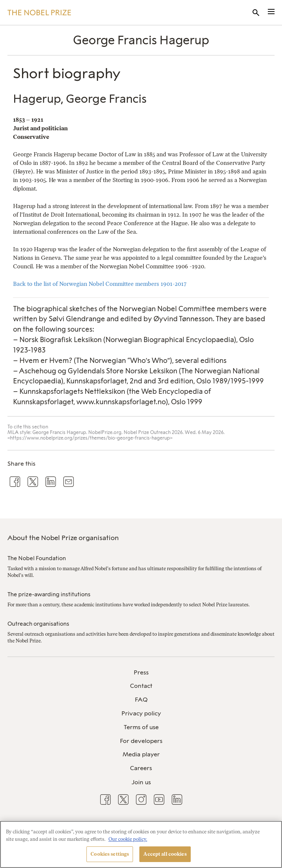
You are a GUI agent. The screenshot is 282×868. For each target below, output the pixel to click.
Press (141, 672)
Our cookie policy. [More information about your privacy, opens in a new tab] (128, 839)
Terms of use (141, 727)
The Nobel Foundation (37, 558)
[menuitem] (141, 673)
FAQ (141, 700)
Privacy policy (141, 713)
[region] (141, 844)
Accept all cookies (165, 854)
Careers (141, 768)
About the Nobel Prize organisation (63, 538)
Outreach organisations (38, 624)
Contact (141, 686)
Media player (141, 754)
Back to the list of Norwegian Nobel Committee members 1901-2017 (100, 284)
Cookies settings (110, 854)
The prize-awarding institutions (49, 594)
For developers (141, 741)
